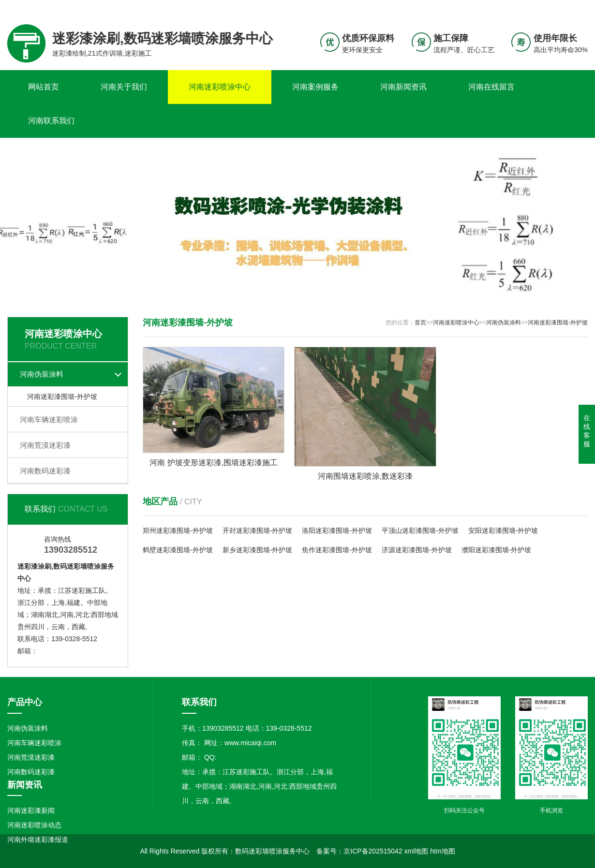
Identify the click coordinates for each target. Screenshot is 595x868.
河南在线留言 (491, 87)
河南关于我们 (124, 87)
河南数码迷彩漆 (45, 471)
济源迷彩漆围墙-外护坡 (417, 550)
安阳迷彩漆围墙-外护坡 (503, 530)
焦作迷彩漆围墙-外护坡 (337, 550)
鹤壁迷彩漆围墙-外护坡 (178, 550)
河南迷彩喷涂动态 (34, 825)
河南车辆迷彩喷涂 (49, 419)
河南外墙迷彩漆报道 (38, 839)
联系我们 (527, 8)
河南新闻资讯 (403, 87)
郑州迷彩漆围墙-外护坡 (178, 530)
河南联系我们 (51, 121)
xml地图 (416, 851)
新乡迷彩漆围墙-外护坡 (258, 550)
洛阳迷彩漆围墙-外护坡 (337, 530)
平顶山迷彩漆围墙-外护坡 (420, 530)
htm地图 (442, 851)
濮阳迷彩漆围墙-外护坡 (497, 550)
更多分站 (574, 8)
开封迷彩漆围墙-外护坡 (258, 530)
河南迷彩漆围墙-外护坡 (62, 397)
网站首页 (44, 87)
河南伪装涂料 (42, 374)
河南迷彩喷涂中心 (220, 87)
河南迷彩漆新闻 (31, 810)
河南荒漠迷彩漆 (45, 445)
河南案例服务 (315, 87)
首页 (420, 323)
